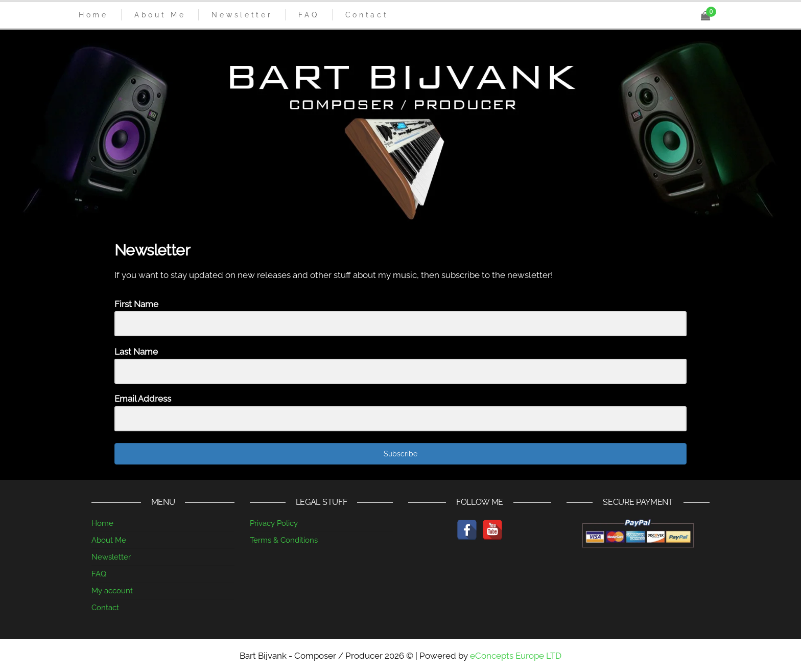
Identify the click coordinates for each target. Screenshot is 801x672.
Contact (105, 608)
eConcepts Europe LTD (516, 656)
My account (112, 591)
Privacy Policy (274, 523)
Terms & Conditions (284, 540)
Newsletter (111, 557)
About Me (109, 540)
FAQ (99, 574)
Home (102, 523)
